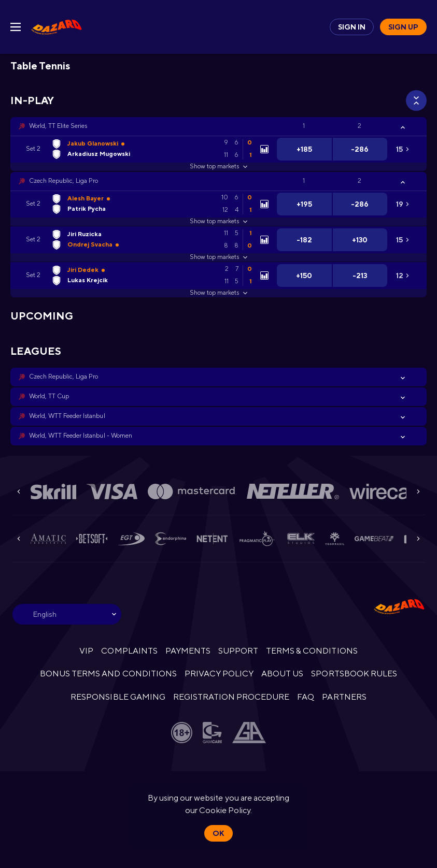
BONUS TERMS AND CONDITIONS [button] (108, 674)
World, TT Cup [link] (49, 396)
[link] (57, 27)
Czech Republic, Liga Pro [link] (64, 181)
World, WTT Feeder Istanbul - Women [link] (81, 436)
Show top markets (218, 166)
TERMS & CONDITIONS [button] (312, 651)
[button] (218, 126)
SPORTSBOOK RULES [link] (354, 674)
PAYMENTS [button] (188, 651)
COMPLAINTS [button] (129, 651)
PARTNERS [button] (344, 697)
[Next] (418, 491)
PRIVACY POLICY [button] (219, 674)
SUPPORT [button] (238, 651)
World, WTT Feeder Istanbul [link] (67, 416)
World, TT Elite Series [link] (58, 126)
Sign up (403, 27)
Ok (218, 833)
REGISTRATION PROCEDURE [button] (231, 697)
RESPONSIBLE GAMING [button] (118, 697)
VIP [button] (86, 651)
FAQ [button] (306, 697)
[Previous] (19, 491)
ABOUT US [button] (282, 674)
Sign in (352, 27)
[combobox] (67, 614)
